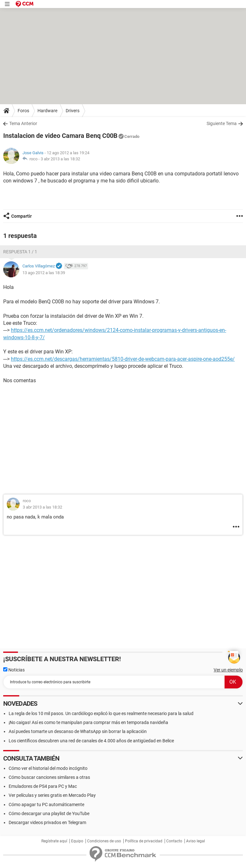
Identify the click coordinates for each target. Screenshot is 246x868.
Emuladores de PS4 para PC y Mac (43, 786)
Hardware (47, 111)
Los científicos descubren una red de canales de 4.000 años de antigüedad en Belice (91, 741)
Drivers (73, 111)
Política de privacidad (144, 841)
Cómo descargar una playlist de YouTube (49, 813)
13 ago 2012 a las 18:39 (44, 273)
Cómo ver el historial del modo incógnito (48, 768)
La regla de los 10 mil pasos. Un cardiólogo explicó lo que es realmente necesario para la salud (101, 713)
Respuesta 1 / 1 (20, 252)
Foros (23, 111)
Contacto (174, 841)
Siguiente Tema (222, 123)
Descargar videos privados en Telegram (47, 822)
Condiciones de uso (104, 841)
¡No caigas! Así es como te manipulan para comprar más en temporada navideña (88, 722)
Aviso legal (196, 841)
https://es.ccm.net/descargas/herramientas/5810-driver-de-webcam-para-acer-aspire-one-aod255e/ (123, 359)
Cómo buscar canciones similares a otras (49, 777)
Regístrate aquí (54, 841)
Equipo (77, 841)
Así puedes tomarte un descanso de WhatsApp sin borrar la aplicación (78, 731)
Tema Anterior (23, 123)
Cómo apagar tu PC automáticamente (46, 805)
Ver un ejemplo (228, 670)
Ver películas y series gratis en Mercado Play (52, 795)
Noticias (14, 670)
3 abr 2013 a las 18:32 (60, 159)
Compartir (21, 216)
